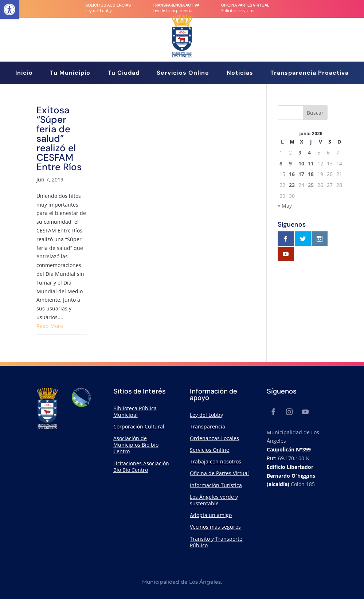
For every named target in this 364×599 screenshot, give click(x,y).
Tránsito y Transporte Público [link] (216, 542)
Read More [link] (50, 326)
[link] (9, 9)
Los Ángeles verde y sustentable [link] (214, 500)
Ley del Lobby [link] (206, 415)
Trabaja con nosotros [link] (216, 461)
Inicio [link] (24, 73)
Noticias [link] (240, 73)
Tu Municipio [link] (70, 73)
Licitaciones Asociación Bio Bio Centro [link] (141, 467)
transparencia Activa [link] (176, 5)
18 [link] (311, 174)
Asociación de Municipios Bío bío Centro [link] (136, 445)
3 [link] (300, 152)
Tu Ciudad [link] (124, 73)
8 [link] (281, 163)
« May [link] (285, 206)
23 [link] (292, 185)
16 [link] (292, 174)
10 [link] (301, 163)
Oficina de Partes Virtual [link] (219, 473)
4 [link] (309, 152)
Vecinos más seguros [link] (215, 527)
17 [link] (301, 174)
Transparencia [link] (208, 426)
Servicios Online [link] (183, 73)
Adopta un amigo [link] (211, 515)
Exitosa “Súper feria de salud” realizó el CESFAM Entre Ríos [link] (59, 138)
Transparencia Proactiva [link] (310, 73)
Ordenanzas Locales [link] (214, 438)
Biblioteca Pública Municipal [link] (135, 412)
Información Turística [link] (216, 485)
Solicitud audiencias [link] (108, 5)
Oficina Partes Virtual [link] (245, 5)
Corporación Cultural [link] (139, 426)
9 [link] (290, 163)
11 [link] (311, 163)
